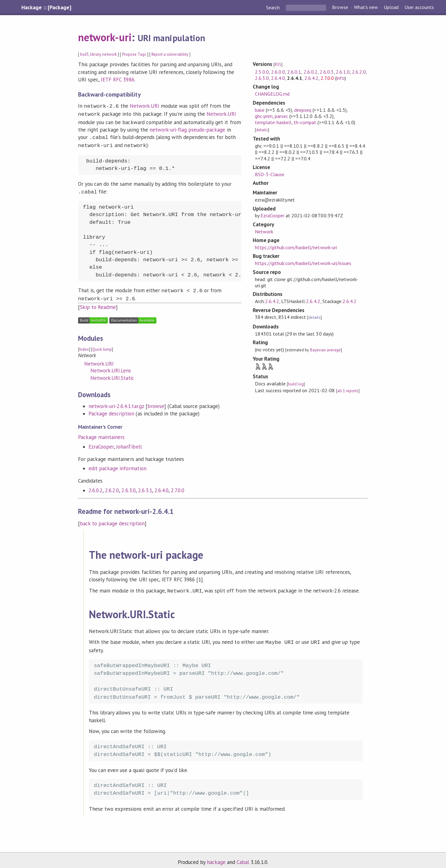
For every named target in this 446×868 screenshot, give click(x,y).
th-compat (305, 122)
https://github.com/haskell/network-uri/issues (303, 263)
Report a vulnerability (170, 54)
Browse (340, 7)
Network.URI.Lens (111, 366)
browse (156, 402)
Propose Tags (134, 54)
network (109, 54)
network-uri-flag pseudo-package (188, 128)
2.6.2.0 (112, 486)
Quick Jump (102, 345)
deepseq (303, 110)
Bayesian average (325, 350)
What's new (366, 7)
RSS (278, 65)
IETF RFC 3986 (118, 80)
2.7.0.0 (178, 486)
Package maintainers (101, 433)
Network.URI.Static (112, 374)
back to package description (112, 519)
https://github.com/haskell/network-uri (296, 247)
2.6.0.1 (294, 72)
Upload (391, 7)
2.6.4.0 (162, 486)
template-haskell (273, 122)
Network (264, 232)
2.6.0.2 (96, 486)
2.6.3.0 (128, 486)
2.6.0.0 (278, 72)
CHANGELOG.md (272, 94)
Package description (111, 409)
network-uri (105, 37)
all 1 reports (348, 391)
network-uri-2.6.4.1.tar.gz (116, 402)
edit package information (118, 464)
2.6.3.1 (145, 486)
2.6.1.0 (343, 72)
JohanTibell (129, 442)
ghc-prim (264, 116)
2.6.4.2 (311, 78)
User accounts (419, 7)
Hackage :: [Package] (46, 7)
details (262, 130)
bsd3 (84, 54)
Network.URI (144, 106)
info (341, 78)
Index (84, 345)
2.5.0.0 (262, 72)
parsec (281, 116)
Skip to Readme (98, 303)
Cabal (243, 857)
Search (273, 7)
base (260, 110)
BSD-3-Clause (270, 174)
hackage (216, 857)
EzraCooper (101, 442)
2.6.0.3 (327, 72)
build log (296, 384)
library (95, 54)
